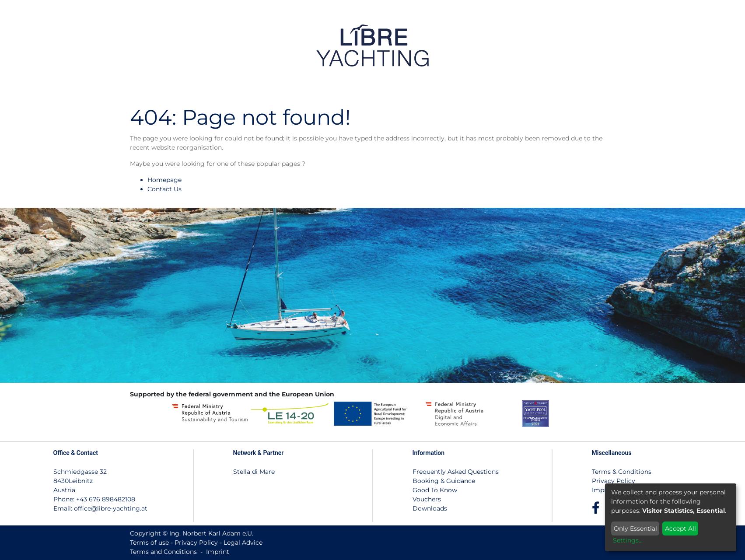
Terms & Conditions (622, 472)
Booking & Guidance (444, 481)
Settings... (628, 540)
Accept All (680, 528)
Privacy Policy (614, 481)
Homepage (164, 180)
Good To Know (435, 490)
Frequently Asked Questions (456, 472)
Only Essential (635, 528)
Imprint (603, 490)
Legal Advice (243, 542)
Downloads (430, 508)
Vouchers (427, 499)
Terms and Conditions (163, 552)
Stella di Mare (254, 472)
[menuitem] (621, 45)
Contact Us (164, 189)
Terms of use (149, 542)
